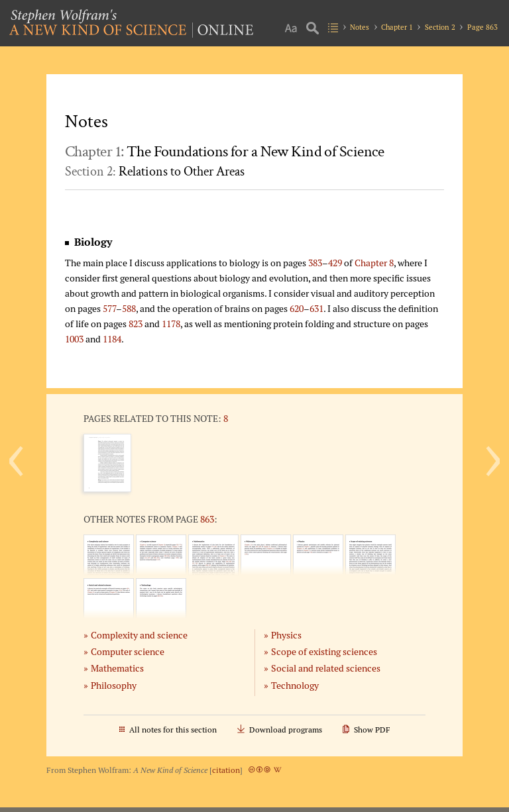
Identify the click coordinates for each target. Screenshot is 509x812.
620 (297, 308)
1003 (74, 339)
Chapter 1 (397, 27)
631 (316, 308)
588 (129, 308)
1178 (171, 324)
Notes (360, 27)
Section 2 (440, 27)
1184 (112, 339)
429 (335, 263)
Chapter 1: (225, 151)
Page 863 (482, 27)
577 (109, 308)
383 (315, 263)
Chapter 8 (374, 263)
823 (136, 324)
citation (226, 770)
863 (207, 519)
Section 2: (155, 172)
